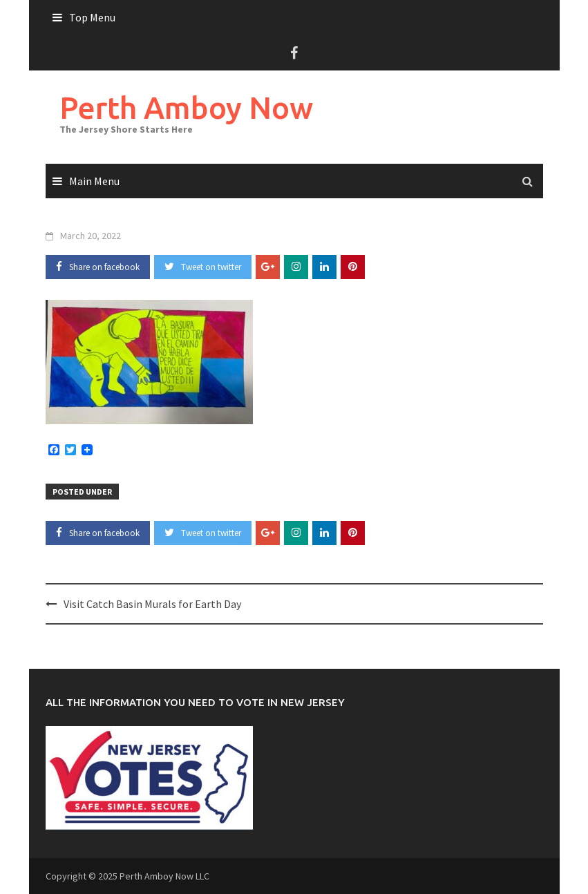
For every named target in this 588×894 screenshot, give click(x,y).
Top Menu (92, 17)
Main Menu (94, 181)
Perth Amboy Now (186, 107)
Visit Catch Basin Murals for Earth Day (152, 604)
